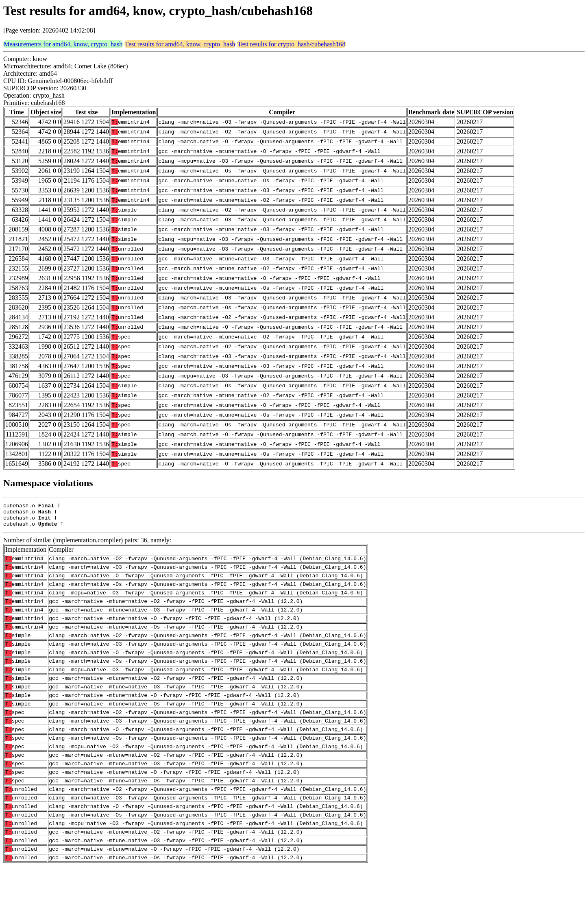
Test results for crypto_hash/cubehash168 (291, 44)
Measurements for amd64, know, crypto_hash (63, 44)
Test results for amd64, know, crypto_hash (180, 44)
